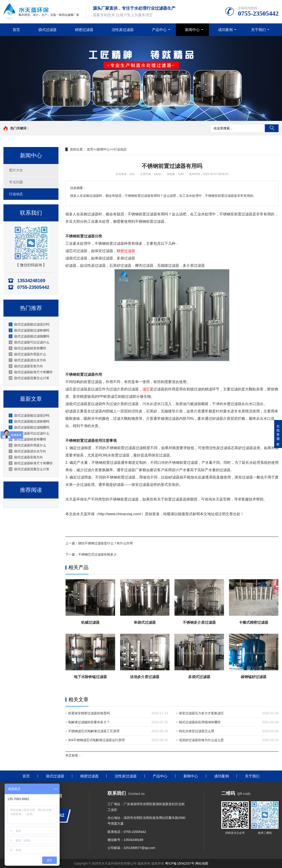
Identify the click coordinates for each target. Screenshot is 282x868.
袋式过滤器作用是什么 (27, 354)
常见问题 (16, 182)
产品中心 (159, 30)
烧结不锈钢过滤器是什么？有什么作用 (105, 543)
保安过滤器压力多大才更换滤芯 (201, 713)
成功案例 (225, 30)
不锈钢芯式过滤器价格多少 (97, 554)
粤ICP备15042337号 (180, 863)
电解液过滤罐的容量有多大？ (89, 722)
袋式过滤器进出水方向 (27, 360)
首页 (16, 30)
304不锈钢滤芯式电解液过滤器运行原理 (96, 740)
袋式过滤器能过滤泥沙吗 (29, 324)
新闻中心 (192, 30)
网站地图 (202, 863)
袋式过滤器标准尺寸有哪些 (31, 372)
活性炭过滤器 (123, 30)
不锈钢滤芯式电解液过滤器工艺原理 (94, 731)
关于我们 (258, 30)
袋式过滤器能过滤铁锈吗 (29, 330)
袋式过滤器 (47, 30)
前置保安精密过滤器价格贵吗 (89, 713)
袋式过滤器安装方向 (26, 366)
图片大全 (16, 170)
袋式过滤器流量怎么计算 (29, 378)
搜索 (272, 128)
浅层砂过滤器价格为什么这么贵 (201, 740)
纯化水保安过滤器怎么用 (196, 731)
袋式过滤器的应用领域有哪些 (200, 722)
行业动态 (16, 194)
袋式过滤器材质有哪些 (27, 348)
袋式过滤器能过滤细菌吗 (29, 336)
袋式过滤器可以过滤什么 (29, 342)
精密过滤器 (84, 30)
